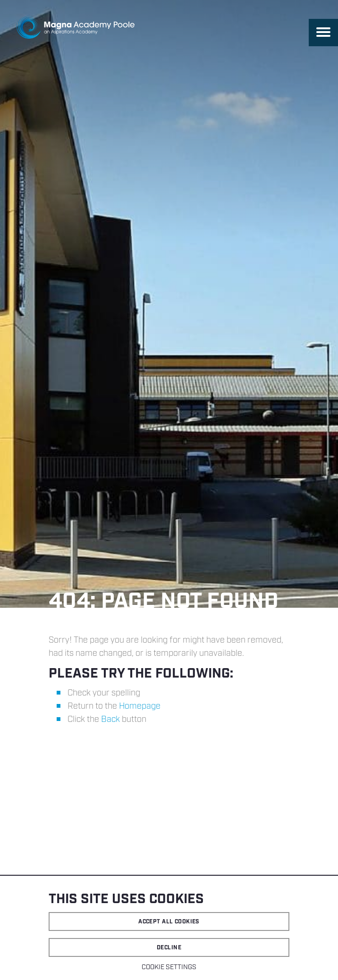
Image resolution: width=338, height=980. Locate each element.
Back (110, 720)
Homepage (140, 706)
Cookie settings (169, 967)
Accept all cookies (169, 922)
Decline (169, 948)
